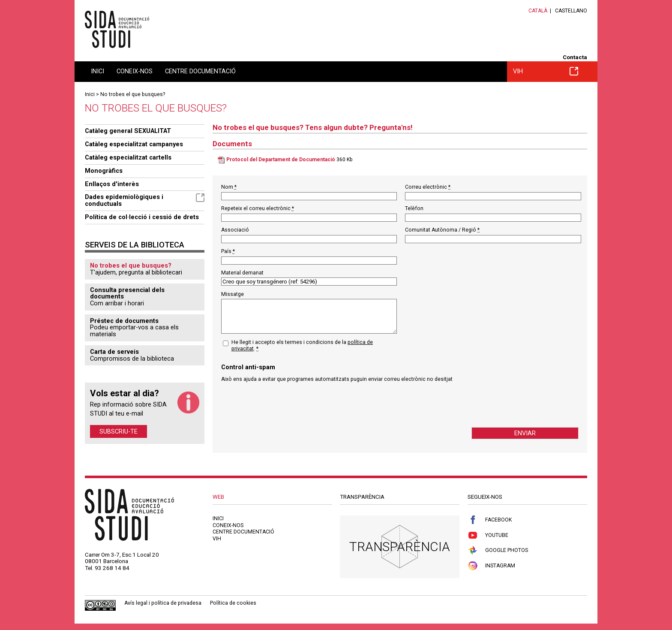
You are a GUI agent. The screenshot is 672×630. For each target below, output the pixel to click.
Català (538, 11)
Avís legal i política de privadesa (163, 603)
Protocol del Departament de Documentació (281, 160)
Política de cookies (233, 603)
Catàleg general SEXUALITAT (128, 131)
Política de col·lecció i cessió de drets (142, 217)
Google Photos (498, 550)
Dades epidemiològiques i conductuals (145, 200)
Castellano (571, 11)
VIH (546, 71)
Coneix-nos (135, 71)
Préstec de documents (124, 321)
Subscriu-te (118, 431)
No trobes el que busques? (133, 94)
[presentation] (286, 405)
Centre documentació (200, 71)
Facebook (490, 520)
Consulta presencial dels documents (127, 293)
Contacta (575, 57)
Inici (97, 71)
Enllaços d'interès (112, 184)
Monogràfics (104, 171)
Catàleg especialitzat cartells (128, 157)
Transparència (400, 547)
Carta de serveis (114, 352)
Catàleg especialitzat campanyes (134, 144)
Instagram (491, 566)
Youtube (488, 535)
